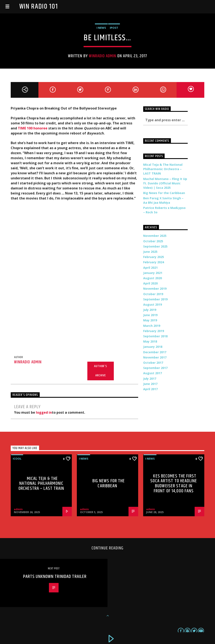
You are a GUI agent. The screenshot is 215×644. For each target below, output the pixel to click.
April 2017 (150, 389)
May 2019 (150, 320)
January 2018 (153, 347)
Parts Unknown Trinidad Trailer (55, 577)
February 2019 (154, 331)
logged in (44, 412)
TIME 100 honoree (33, 128)
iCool (17, 459)
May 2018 (150, 341)
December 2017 (155, 352)
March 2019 (152, 326)
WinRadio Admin (103, 56)
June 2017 (150, 384)
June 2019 (150, 315)
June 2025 (150, 252)
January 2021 (153, 273)
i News (101, 28)
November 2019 (155, 289)
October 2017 (153, 363)
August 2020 (153, 278)
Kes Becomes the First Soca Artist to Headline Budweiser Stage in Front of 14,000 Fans (174, 484)
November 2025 (155, 236)
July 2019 (150, 310)
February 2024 (154, 262)
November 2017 (155, 357)
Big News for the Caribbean (164, 193)
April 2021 (150, 268)
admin (18, 509)
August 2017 (153, 373)
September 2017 (155, 368)
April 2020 (150, 283)
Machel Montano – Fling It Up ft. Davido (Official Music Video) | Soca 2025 (165, 183)
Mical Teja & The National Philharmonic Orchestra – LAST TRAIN (163, 169)
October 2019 (153, 294)
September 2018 (155, 336)
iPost (114, 28)
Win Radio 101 (39, 7)
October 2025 (153, 241)
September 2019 (155, 299)
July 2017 (150, 379)
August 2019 (153, 304)
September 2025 (155, 246)
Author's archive (100, 371)
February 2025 (154, 257)
